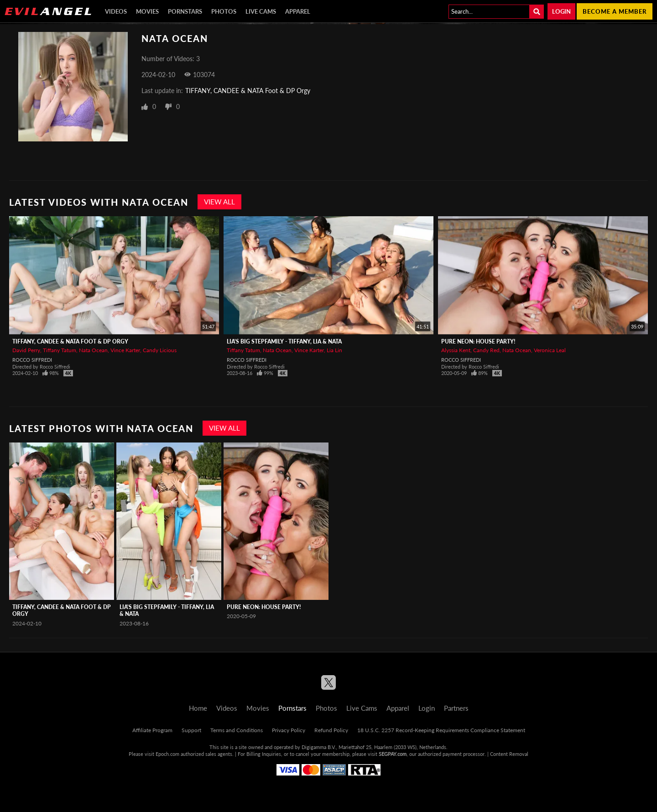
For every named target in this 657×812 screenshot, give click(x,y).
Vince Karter (125, 350)
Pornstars (185, 11)
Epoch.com (167, 754)
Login (561, 11)
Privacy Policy (289, 730)
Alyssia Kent (456, 350)
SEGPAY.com (393, 754)
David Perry (26, 350)
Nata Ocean (93, 350)
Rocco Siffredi (32, 360)
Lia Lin (334, 350)
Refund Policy (331, 730)
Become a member (615, 11)
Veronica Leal (550, 350)
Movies (147, 11)
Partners (456, 708)
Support (191, 730)
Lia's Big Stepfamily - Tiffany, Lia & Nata (284, 341)
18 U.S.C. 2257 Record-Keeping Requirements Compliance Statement (441, 730)
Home (198, 708)
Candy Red (486, 350)
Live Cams (261, 11)
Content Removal (509, 754)
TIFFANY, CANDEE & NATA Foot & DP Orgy (248, 91)
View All (219, 202)
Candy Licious (160, 350)
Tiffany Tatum (60, 350)
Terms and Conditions (237, 730)
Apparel (298, 11)
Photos (224, 11)
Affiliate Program (152, 730)
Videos (116, 11)
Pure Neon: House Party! (478, 341)
